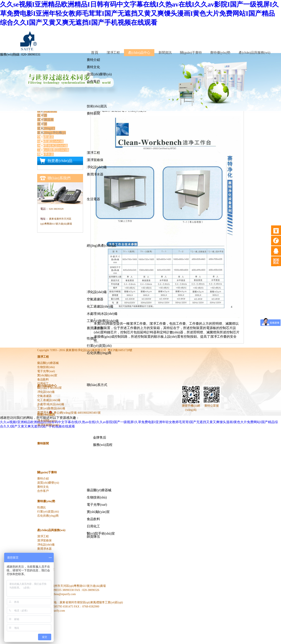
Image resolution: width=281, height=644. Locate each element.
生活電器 (93, 199)
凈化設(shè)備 (97, 167)
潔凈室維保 (95, 160)
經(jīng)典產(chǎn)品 (101, 246)
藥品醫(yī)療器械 (99, 490)
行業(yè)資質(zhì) (99, 346)
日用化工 (93, 526)
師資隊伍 (93, 537)
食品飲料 (93, 519)
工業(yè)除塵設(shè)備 (103, 321)
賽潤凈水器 (95, 174)
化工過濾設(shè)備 (100, 306)
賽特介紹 (93, 60)
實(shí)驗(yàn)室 (98, 512)
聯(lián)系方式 (97, 385)
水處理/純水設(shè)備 (102, 314)
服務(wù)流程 (103, 445)
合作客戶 (93, 81)
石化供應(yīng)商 (99, 353)
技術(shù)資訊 (97, 106)
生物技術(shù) (97, 497)
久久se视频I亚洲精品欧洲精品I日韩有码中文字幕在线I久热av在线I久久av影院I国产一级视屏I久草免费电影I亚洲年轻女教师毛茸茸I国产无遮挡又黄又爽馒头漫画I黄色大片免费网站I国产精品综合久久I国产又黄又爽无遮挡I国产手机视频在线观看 (139, 13)
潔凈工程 (93, 153)
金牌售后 (100, 437)
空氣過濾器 (95, 299)
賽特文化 (93, 67)
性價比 (92, 338)
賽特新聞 (93, 113)
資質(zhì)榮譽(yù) (99, 74)
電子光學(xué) (97, 505)
